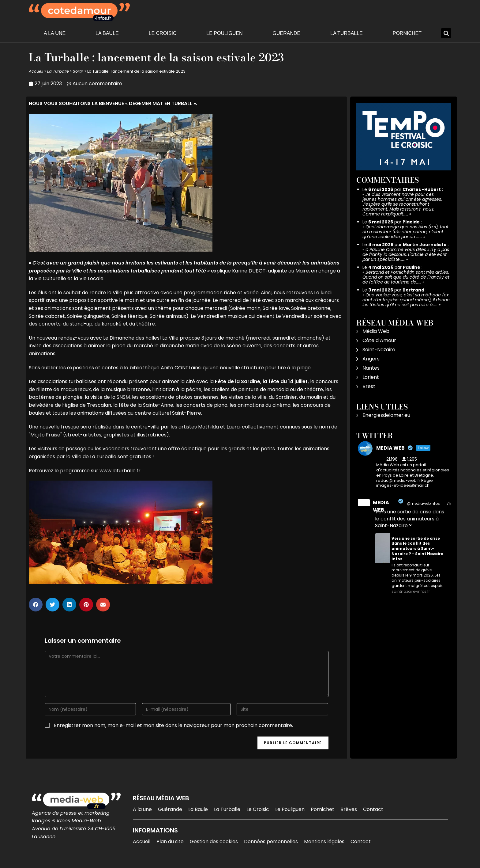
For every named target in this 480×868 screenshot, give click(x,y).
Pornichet (407, 33)
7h (449, 503)
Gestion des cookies (214, 841)
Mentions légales (324, 841)
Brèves (349, 809)
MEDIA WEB (381, 506)
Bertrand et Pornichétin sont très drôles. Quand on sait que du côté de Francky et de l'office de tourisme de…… (406, 277)
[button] (446, 33)
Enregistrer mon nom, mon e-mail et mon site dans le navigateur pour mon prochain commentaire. (173, 725)
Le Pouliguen (224, 33)
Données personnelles (271, 841)
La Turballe (347, 33)
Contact (373, 809)
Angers (371, 359)
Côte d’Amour (379, 340)
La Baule (107, 33)
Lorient (371, 377)
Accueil (36, 71)
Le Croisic (163, 33)
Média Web (376, 331)
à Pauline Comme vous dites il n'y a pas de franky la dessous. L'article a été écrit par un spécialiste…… (406, 254)
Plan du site (170, 841)
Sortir (78, 71)
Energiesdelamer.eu (386, 415)
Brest (369, 386)
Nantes (371, 368)
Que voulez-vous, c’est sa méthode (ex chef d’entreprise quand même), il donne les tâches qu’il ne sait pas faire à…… (406, 300)
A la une (55, 33)
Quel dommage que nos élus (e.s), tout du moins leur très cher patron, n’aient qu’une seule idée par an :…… (405, 232)
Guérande (287, 33)
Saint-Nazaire (379, 350)
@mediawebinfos (423, 503)
